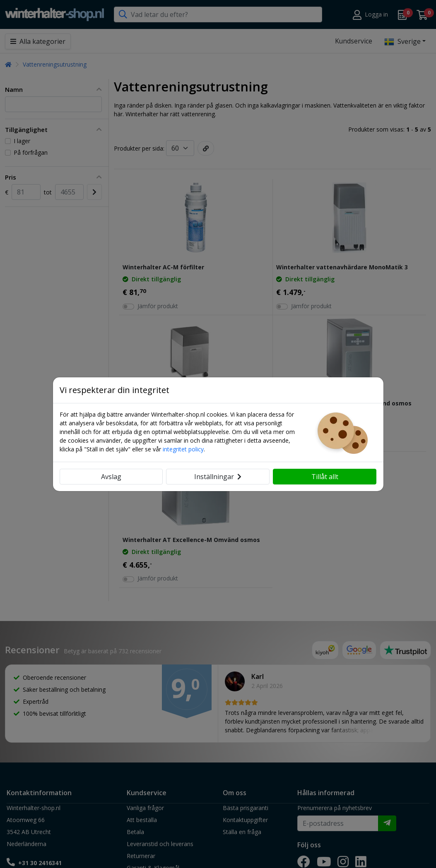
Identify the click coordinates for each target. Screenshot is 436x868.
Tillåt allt (325, 477)
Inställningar (218, 477)
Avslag (111, 477)
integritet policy (183, 449)
